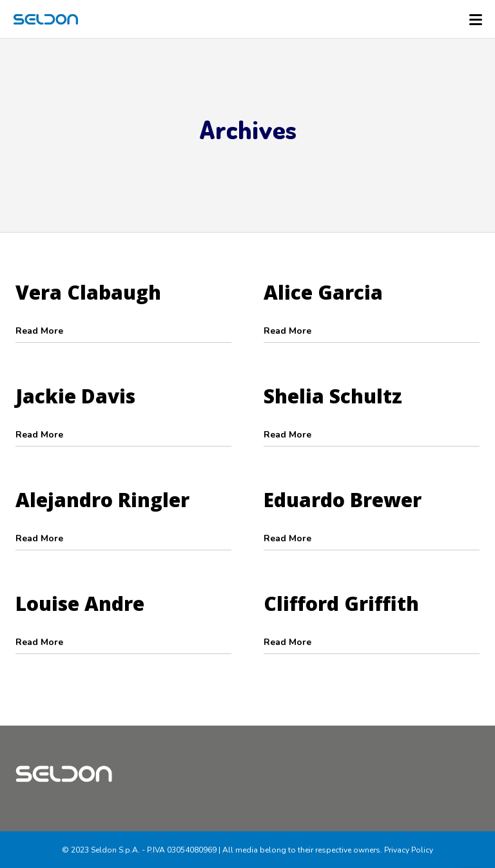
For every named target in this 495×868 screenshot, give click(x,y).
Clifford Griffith (341, 603)
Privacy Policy (409, 850)
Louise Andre (80, 603)
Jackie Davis (75, 396)
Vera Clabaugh (88, 292)
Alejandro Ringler (102, 500)
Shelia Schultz (333, 396)
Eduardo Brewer (343, 500)
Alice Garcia (323, 292)
